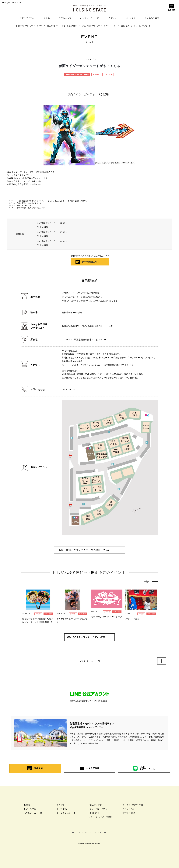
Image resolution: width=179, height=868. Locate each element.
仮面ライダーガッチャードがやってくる (135, 26)
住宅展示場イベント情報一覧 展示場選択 (62, 26)
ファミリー (108, 75)
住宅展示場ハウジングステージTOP (29, 26)
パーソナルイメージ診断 (101, 817)
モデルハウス (65, 18)
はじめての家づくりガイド (135, 805)
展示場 (47, 18)
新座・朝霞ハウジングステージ (77, 75)
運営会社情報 (129, 813)
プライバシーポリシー (100, 809)
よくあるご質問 (152, 18)
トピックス (130, 18)
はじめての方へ (27, 18)
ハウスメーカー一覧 (89, 18)
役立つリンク (96, 805)
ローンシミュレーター (67, 813)
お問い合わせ (129, 809)
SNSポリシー (96, 813)
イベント (112, 18)
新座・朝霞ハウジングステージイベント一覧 (99, 26)
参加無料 (96, 75)
